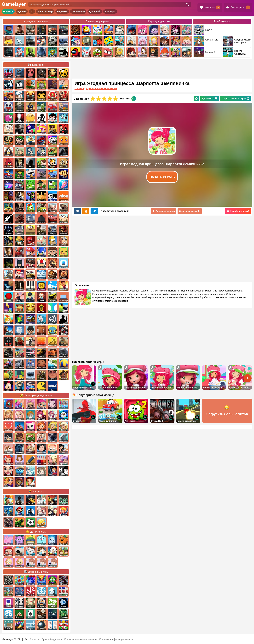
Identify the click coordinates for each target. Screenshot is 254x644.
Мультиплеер (45, 11)
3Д (32, 11)
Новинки (8, 11)
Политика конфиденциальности (116, 639)
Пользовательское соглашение (81, 639)
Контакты (34, 639)
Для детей (95, 11)
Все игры (110, 11)
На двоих (62, 11)
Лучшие (22, 11)
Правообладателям (52, 639)
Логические (78, 11)
